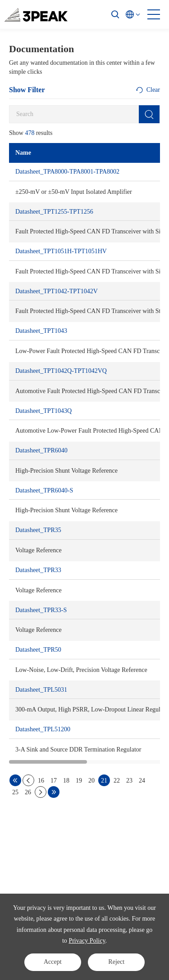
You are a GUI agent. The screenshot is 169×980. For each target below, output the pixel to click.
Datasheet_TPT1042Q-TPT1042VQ (61, 371)
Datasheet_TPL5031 (41, 690)
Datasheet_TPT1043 (41, 331)
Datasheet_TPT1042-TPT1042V (57, 291)
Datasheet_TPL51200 (43, 729)
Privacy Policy (87, 941)
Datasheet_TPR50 (38, 650)
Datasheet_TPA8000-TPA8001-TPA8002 (67, 172)
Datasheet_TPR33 (38, 570)
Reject (116, 962)
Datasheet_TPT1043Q (43, 411)
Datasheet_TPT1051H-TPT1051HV (61, 251)
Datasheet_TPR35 (38, 530)
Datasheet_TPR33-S (41, 610)
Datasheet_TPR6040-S (44, 490)
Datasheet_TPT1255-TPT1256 (54, 212)
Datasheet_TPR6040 (41, 450)
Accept (53, 962)
